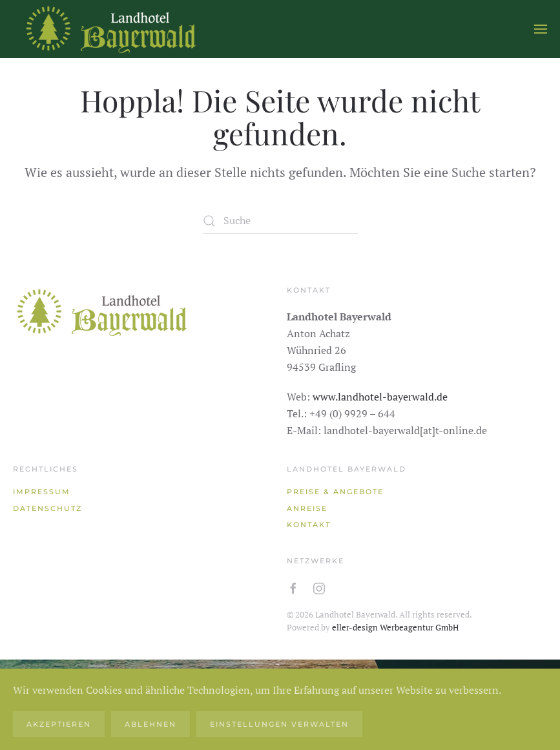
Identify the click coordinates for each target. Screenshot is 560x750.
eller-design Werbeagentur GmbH (395, 627)
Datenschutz (47, 508)
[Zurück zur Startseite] (110, 29)
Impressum (42, 492)
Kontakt (309, 525)
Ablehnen (150, 724)
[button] (541, 29)
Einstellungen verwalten (279, 724)
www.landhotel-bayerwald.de (380, 397)
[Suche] (280, 221)
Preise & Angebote (335, 492)
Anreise (307, 508)
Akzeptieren (59, 724)
